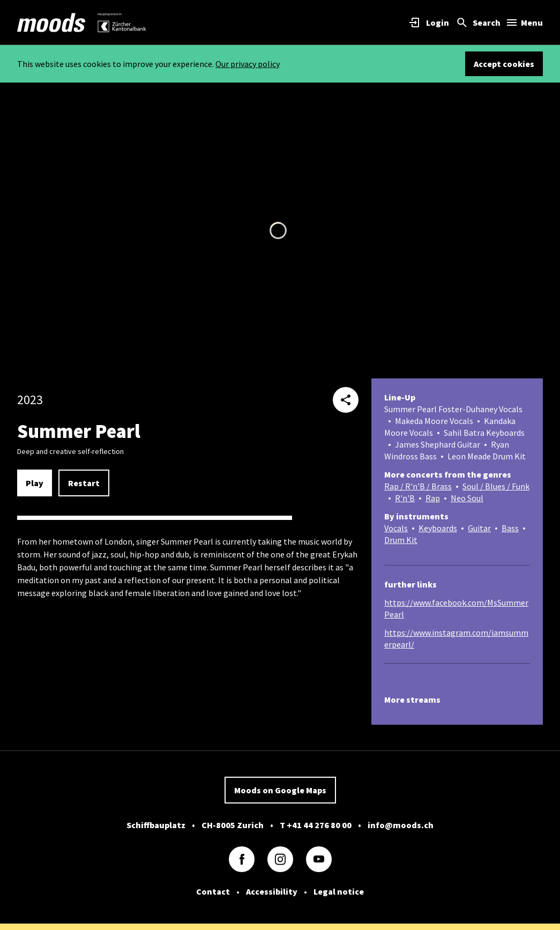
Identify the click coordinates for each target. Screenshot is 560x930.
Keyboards (438, 528)
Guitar (479, 528)
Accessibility (272, 891)
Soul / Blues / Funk (496, 486)
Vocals (396, 528)
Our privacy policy (248, 64)
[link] (51, 23)
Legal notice (339, 891)
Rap (433, 498)
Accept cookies (504, 64)
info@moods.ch (401, 825)
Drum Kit (401, 540)
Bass (510, 528)
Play (35, 483)
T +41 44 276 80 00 (316, 825)
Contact (213, 891)
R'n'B (405, 498)
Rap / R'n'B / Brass (418, 486)
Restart (84, 483)
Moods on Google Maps (280, 790)
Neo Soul (467, 498)
